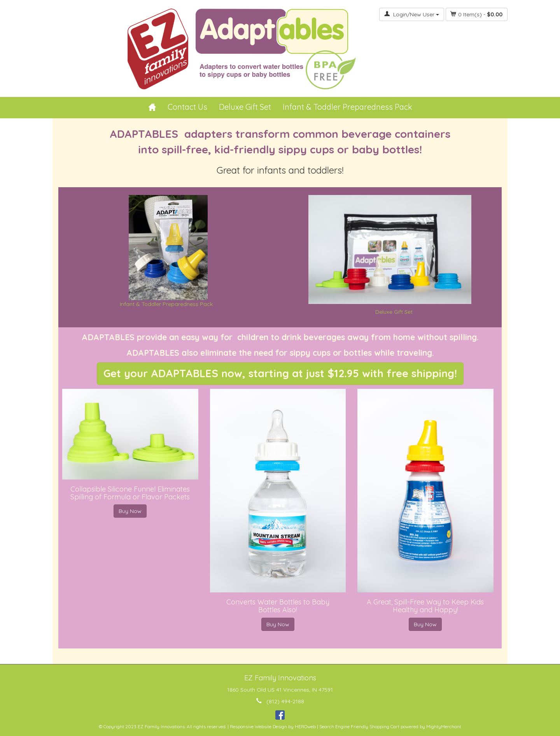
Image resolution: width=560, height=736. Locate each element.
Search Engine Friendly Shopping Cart (359, 726)
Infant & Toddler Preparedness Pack (347, 107)
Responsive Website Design (258, 726)
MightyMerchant (444, 726)
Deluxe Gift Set (245, 107)
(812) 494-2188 (285, 701)
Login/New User (412, 14)
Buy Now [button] (130, 511)
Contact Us (187, 107)
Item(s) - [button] (477, 14)
